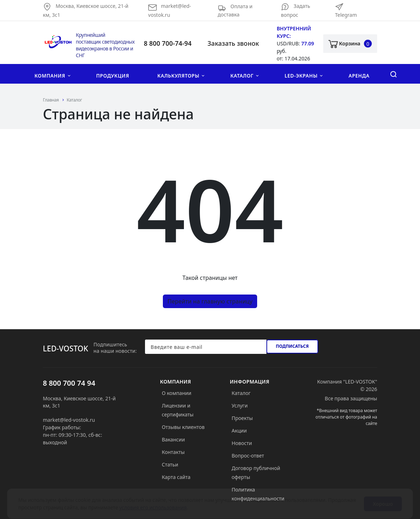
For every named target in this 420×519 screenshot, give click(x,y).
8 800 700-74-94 (168, 43)
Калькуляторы (179, 76)
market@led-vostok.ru (69, 420)
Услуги (240, 406)
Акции (239, 431)
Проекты (242, 418)
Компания (50, 76)
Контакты (173, 452)
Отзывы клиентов (183, 427)
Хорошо (383, 497)
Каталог (242, 76)
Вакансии (173, 439)
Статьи (170, 464)
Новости (242, 443)
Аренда (359, 76)
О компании (177, 393)
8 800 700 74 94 (69, 383)
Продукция (112, 76)
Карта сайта (176, 477)
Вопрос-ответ (248, 456)
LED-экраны (301, 76)
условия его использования (153, 501)
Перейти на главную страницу (210, 301)
